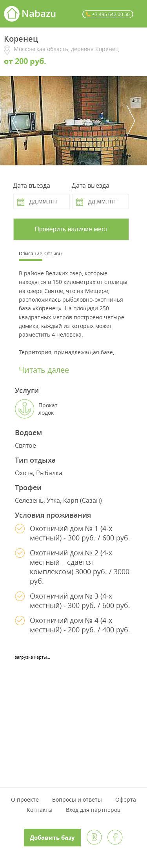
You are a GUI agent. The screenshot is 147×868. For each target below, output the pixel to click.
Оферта (126, 799)
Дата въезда (32, 185)
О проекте (25, 799)
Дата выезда (91, 185)
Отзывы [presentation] (53, 253)
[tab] (31, 254)
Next (131, 121)
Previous (16, 121)
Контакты (40, 810)
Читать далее (44, 370)
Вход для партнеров (93, 810)
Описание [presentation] (31, 253)
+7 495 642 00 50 (111, 14)
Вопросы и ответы (77, 799)
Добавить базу (52, 838)
